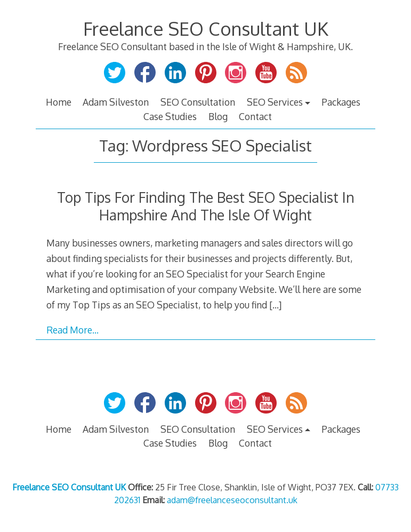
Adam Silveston (116, 102)
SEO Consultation (198, 102)
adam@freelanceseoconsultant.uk (232, 500)
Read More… (72, 330)
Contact (255, 116)
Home (59, 102)
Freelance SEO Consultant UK (206, 29)
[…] (275, 305)
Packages (341, 102)
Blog (218, 116)
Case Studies (170, 116)
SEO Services (275, 102)
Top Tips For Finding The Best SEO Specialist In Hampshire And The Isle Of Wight (206, 206)
